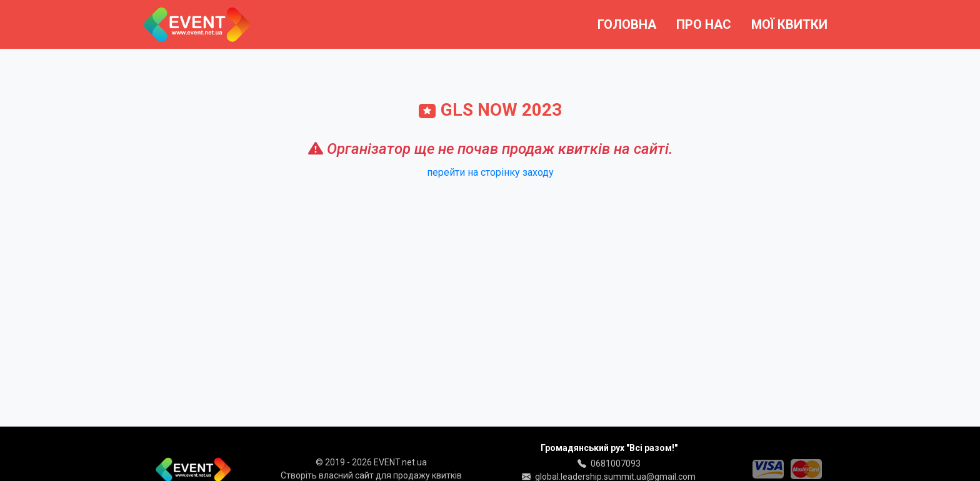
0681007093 (616, 463)
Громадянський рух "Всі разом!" (609, 448)
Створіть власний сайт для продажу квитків (371, 475)
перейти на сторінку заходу (490, 172)
